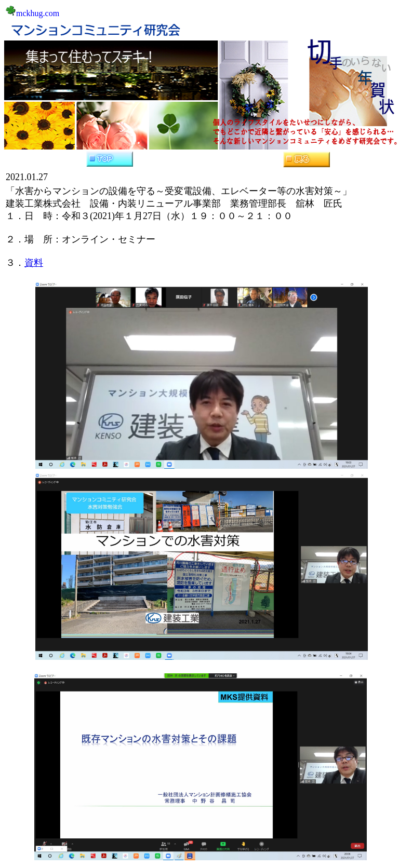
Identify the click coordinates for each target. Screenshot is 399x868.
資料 (34, 263)
